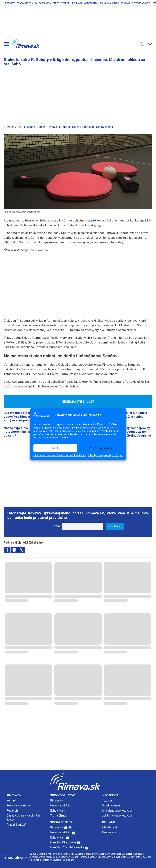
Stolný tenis (104, 127)
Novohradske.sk (142, 3)
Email (57, 526)
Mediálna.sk (110, 827)
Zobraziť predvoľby (101, 448)
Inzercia (107, 800)
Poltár (41, 127)
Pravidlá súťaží (16, 825)
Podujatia (45, 3)
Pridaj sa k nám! (109, 3)
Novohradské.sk (61, 805)
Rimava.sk (57, 800)
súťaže (91, 220)
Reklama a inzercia (18, 805)
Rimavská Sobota (59, 127)
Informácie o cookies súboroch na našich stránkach (60, 456)
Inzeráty (10, 3)
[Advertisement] (78, 94)
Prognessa (109, 832)
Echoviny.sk (58, 811)
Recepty (66, 3)
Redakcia (12, 811)
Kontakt (125, 3)
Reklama (77, 3)
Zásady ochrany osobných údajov (105, 456)
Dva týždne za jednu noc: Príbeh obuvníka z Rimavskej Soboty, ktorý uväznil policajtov (27, 417)
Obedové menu (112, 805)
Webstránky (91, 3)
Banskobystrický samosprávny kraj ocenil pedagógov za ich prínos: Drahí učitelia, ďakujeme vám (128, 434)
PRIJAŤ (55, 448)
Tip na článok (59, 816)
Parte (56, 3)
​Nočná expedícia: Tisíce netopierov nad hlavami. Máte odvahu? (25, 432)
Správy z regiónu (83, 127)
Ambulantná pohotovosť (117, 811)
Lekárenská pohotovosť (117, 816)
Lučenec (29, 127)
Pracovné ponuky (27, 3)
